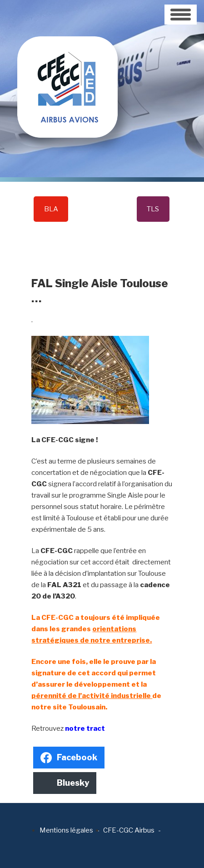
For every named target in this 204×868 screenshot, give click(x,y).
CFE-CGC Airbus (129, 830)
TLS (153, 209)
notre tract (85, 728)
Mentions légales (66, 830)
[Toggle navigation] (181, 15)
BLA (51, 209)
